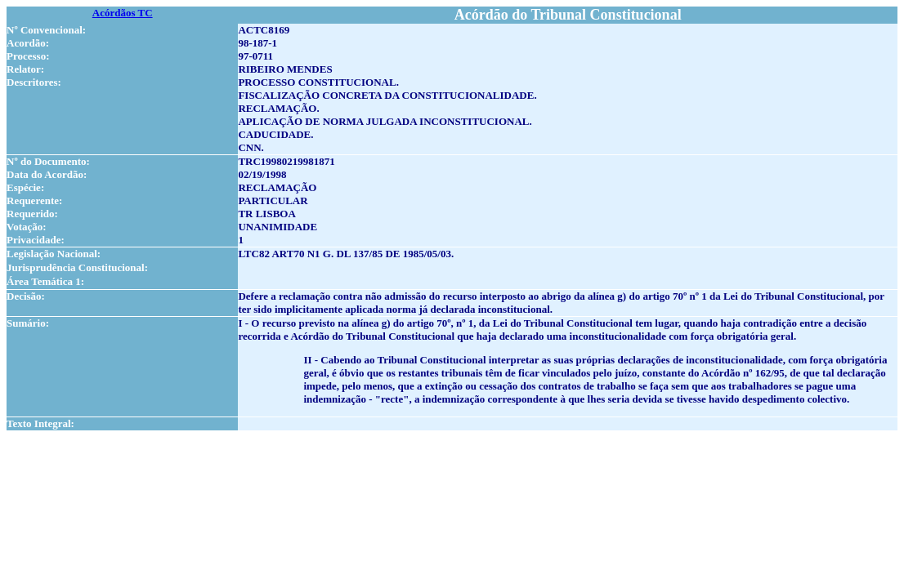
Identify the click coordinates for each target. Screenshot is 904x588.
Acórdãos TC (123, 13)
